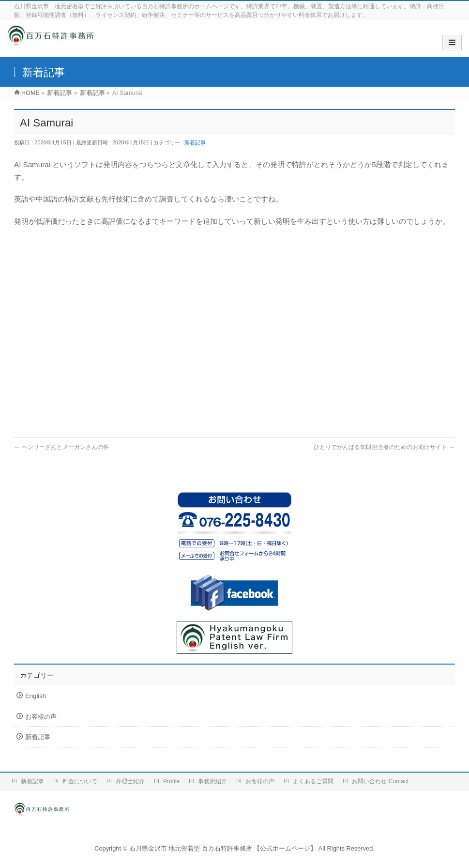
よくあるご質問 (313, 781)
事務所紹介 (212, 781)
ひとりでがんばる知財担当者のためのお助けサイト (384, 447)
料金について (80, 781)
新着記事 (195, 142)
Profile (171, 781)
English (36, 696)
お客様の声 (41, 717)
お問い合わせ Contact (380, 781)
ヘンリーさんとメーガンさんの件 (61, 447)
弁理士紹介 (130, 781)
